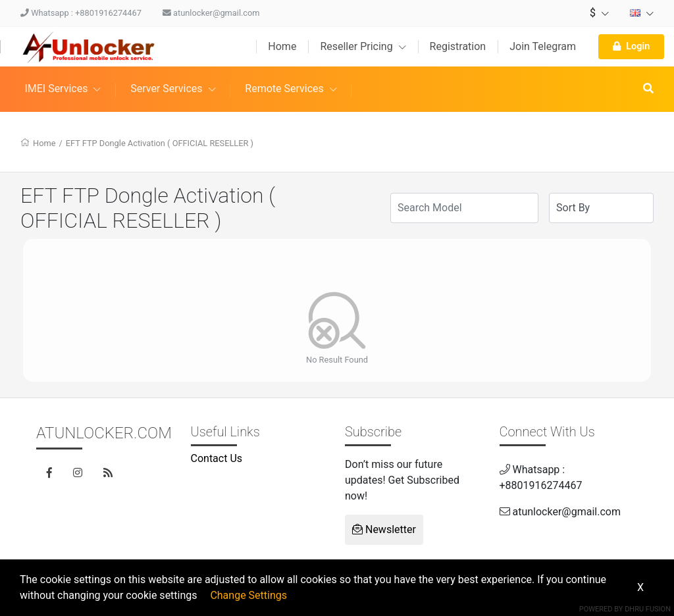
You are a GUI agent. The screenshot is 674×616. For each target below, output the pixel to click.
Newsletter (384, 529)
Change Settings (248, 595)
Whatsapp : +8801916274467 (81, 13)
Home (282, 46)
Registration (458, 46)
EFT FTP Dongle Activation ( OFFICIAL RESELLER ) (160, 143)
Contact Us (217, 458)
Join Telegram (543, 46)
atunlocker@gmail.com (211, 13)
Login (631, 46)
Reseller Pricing (363, 46)
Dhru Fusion (648, 609)
